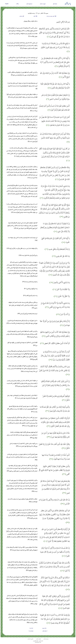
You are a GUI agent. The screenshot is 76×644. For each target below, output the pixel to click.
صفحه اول (55, 4)
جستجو (22, 16)
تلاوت (35, 16)
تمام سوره (44, 628)
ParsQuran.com (38, 642)
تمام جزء (31, 628)
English (7, 4)
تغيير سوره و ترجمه (51, 16)
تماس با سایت (30, 639)
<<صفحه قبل (45, 631)
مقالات (17, 4)
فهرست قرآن (43, 4)
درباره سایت (46, 639)
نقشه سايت (38, 639)
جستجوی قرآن (29, 4)
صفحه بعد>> (31, 631)
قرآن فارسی (36, 641)
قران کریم (41, 641)
